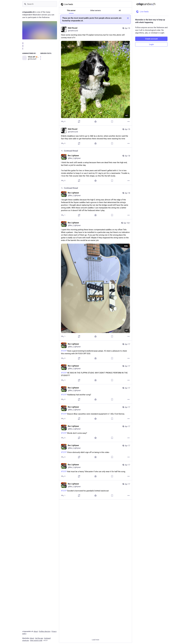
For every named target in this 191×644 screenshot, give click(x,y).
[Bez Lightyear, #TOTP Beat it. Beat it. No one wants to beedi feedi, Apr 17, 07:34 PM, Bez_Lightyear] (95, 627)
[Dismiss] (128, 18)
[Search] (40, 4)
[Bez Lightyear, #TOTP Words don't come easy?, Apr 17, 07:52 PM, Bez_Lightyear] (95, 432)
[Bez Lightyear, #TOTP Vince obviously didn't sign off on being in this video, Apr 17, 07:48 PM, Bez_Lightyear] (95, 452)
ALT (127, 116)
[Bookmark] (112, 122)
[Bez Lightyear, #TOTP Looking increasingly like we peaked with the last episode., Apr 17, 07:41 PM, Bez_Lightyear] (95, 531)
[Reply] (63, 122)
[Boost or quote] (79, 122)
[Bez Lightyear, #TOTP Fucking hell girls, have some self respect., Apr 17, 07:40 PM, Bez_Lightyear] (95, 550)
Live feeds (67, 4)
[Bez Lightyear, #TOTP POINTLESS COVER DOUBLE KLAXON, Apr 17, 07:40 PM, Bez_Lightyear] (95, 570)
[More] (129, 122)
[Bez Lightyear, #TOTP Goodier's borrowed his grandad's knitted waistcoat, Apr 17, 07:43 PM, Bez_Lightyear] (95, 490)
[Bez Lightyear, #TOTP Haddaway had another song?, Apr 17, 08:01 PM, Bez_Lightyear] (95, 394)
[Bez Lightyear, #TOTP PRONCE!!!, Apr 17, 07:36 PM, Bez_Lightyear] (95, 589)
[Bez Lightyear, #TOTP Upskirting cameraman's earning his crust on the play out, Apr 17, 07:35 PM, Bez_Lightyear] (95, 608)
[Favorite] (95, 122)
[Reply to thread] (63, 181)
